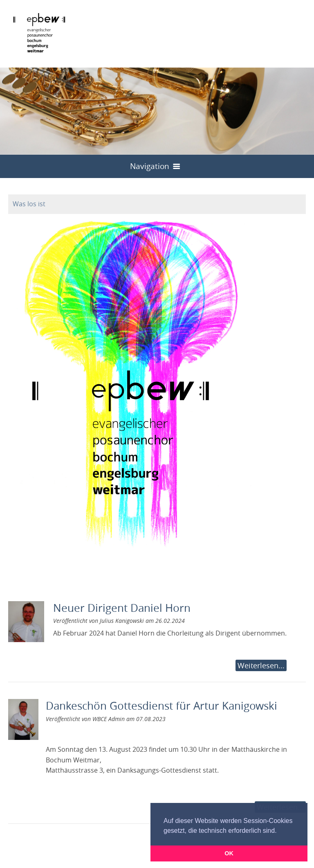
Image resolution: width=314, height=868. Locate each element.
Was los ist (29, 204)
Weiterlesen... (261, 665)
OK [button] (229, 853)
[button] (280, 831)
